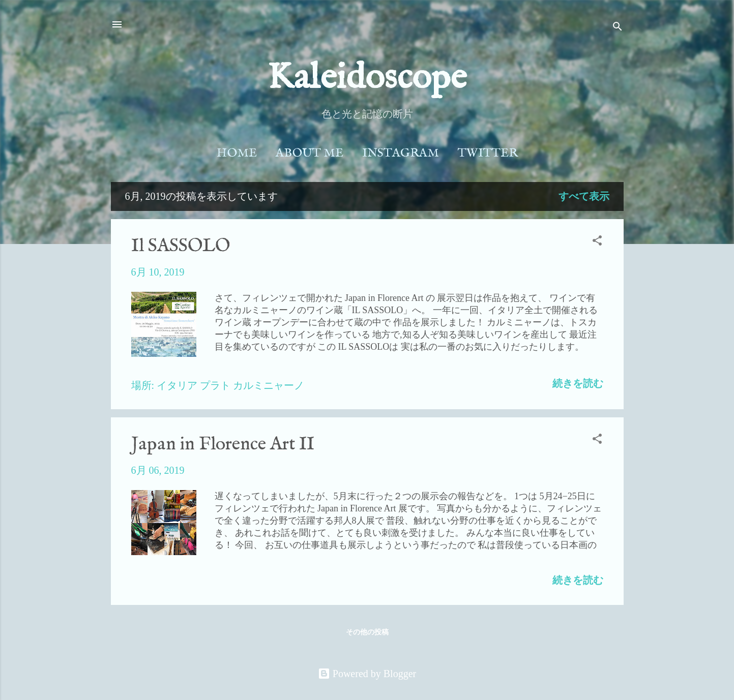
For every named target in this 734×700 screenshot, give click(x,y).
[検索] (618, 28)
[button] (597, 242)
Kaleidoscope (367, 78)
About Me (310, 153)
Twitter (488, 153)
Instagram (401, 153)
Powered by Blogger (367, 674)
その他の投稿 (367, 632)
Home (237, 153)
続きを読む (578, 383)
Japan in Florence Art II (223, 444)
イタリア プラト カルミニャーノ (230, 385)
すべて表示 (584, 196)
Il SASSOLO (181, 246)
